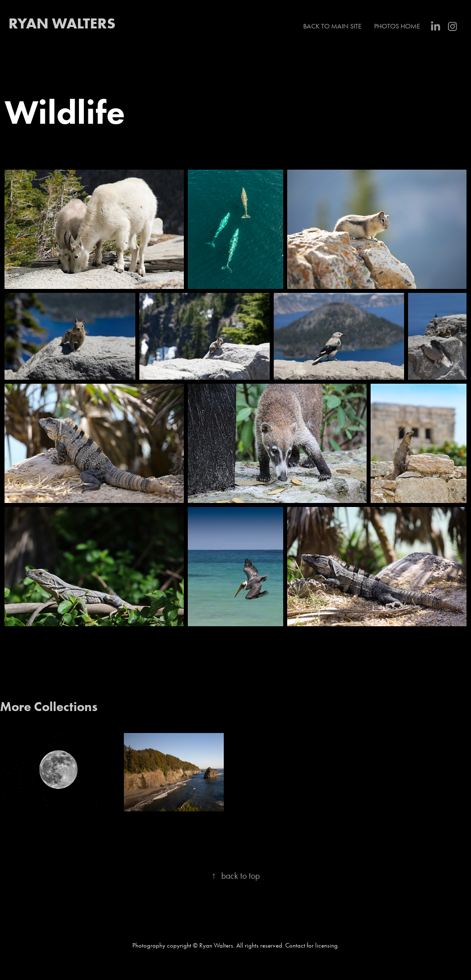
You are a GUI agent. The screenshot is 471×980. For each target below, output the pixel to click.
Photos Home (397, 26)
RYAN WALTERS (62, 23)
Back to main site (332, 26)
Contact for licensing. (312, 945)
